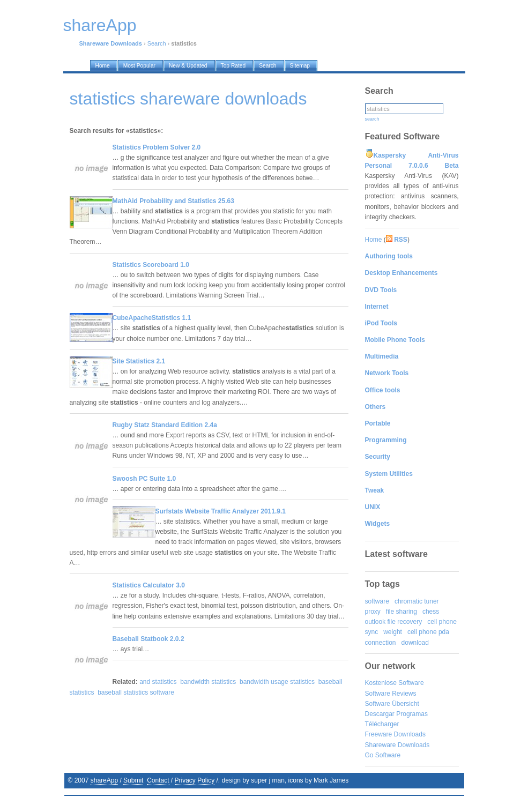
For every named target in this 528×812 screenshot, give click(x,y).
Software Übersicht (392, 704)
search (372, 119)
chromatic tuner (417, 601)
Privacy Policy (195, 780)
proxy (373, 612)
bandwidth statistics (208, 682)
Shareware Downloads (397, 745)
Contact (158, 780)
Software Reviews (391, 694)
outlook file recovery (394, 622)
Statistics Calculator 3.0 (149, 585)
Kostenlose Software (395, 683)
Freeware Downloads (395, 734)
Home (374, 240)
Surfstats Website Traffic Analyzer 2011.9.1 (221, 511)
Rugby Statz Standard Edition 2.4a (165, 425)
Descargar (380, 714)
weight (393, 632)
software (377, 601)
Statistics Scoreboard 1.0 (151, 265)
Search (157, 43)
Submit (133, 780)
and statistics (158, 682)
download (415, 643)
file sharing (401, 612)
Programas (412, 714)
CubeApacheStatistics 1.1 (152, 318)
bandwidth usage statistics (277, 682)
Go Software (383, 755)
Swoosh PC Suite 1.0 (144, 479)
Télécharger (382, 724)
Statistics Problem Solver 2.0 (157, 147)
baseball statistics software (136, 692)
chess (431, 612)
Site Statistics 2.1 (139, 361)
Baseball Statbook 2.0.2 (148, 639)
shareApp (104, 780)
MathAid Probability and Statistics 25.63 (173, 201)
